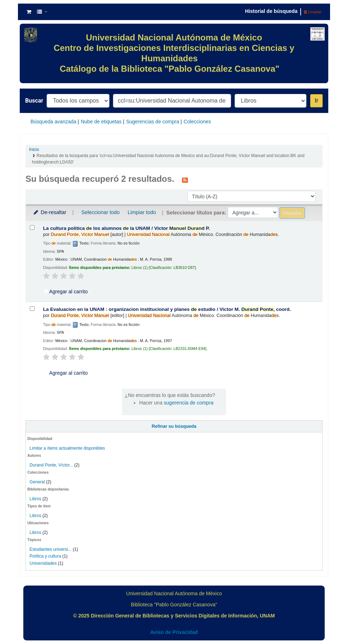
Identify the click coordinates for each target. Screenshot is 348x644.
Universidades (43, 563)
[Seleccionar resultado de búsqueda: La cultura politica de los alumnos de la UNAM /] (32, 228)
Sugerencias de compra (152, 122)
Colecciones (197, 122)
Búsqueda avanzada (53, 122)
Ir (316, 101)
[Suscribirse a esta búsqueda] (185, 180)
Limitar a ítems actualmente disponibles (67, 448)
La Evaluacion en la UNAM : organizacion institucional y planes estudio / (167, 309)
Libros (35, 499)
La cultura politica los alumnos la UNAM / (126, 228)
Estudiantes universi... (50, 549)
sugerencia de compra (189, 403)
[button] (29, 12)
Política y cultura (45, 556)
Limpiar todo (142, 212)
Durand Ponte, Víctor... (51, 465)
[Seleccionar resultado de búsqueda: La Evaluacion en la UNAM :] (32, 309)
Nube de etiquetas (101, 122)
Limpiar (313, 12)
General (38, 482)
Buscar (34, 101)
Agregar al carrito (66, 292)
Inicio (34, 150)
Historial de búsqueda (271, 11)
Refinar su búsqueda (174, 426)
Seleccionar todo (100, 212)
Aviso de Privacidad (174, 632)
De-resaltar (50, 212)
